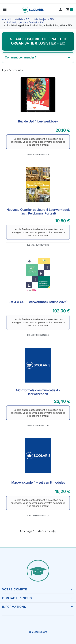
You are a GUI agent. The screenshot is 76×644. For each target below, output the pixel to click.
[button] (5, 10)
